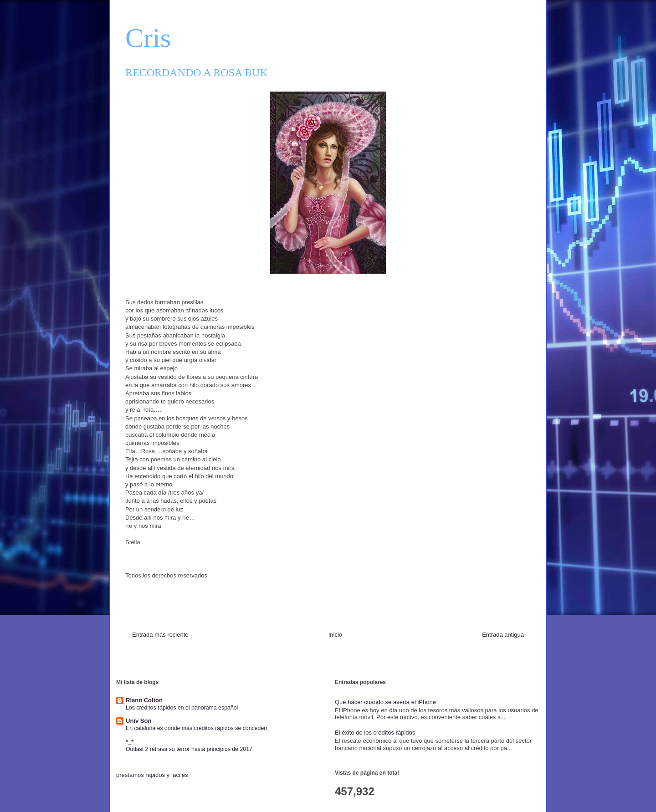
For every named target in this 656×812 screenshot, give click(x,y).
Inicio (335, 635)
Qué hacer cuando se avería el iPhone (385, 702)
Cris (148, 38)
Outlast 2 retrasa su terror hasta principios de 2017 (189, 749)
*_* (130, 742)
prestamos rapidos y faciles (152, 775)
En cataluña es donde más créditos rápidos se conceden (196, 728)
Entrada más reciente (160, 635)
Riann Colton (144, 700)
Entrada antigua (503, 635)
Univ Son (138, 721)
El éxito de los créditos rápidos (375, 733)
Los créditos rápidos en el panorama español (182, 708)
